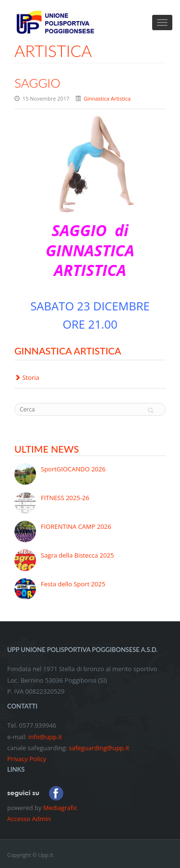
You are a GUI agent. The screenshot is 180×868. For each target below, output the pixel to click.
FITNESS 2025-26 (65, 498)
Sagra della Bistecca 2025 (77, 555)
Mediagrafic (60, 808)
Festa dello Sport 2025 (73, 584)
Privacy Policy (27, 759)
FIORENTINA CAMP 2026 (76, 526)
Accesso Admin (29, 819)
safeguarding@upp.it (99, 748)
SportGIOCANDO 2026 (73, 469)
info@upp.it (45, 737)
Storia (27, 377)
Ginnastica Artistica (107, 98)
